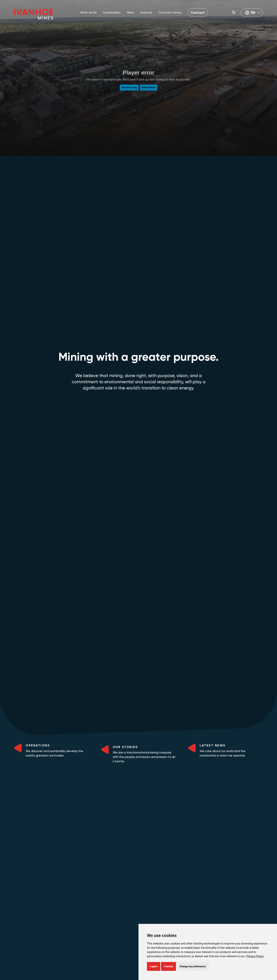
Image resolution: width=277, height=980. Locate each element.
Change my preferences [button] (193, 966)
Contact (198, 13)
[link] (255, 956)
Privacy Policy (255, 956)
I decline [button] (168, 966)
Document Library (170, 12)
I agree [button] (154, 966)
